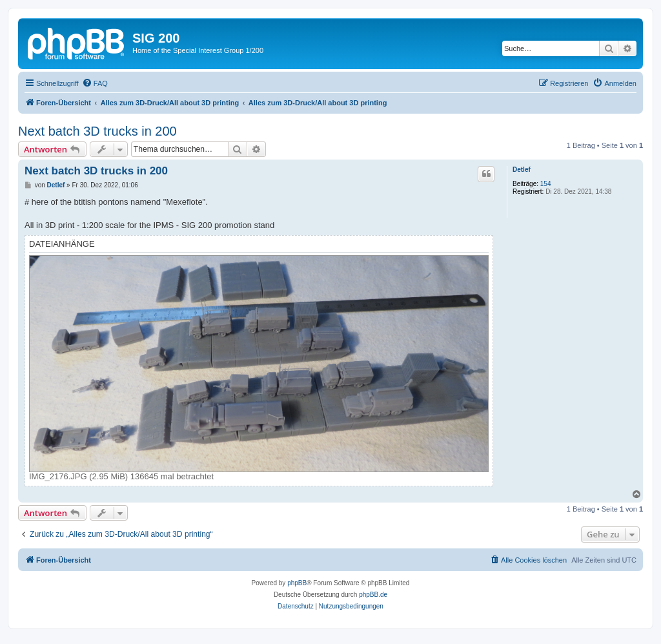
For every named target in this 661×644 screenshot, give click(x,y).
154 (546, 184)
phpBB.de (373, 595)
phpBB (297, 583)
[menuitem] (95, 83)
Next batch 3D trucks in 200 (97, 131)
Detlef (522, 170)
